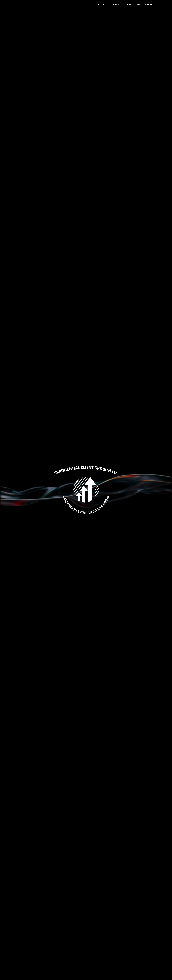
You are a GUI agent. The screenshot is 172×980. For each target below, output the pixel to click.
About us (101, 4)
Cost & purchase (133, 4)
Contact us (150, 4)
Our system (116, 4)
